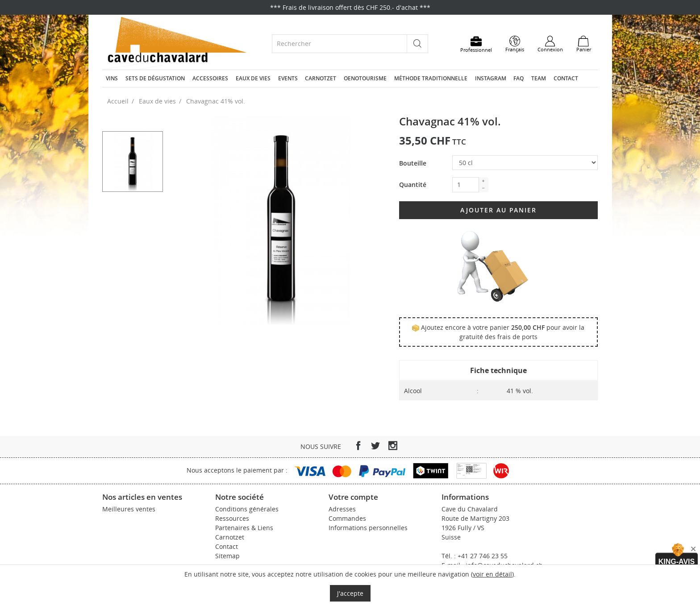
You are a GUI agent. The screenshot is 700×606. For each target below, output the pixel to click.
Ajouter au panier (498, 210)
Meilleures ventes (129, 509)
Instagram (491, 78)
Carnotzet (321, 78)
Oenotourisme (365, 78)
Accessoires (210, 78)
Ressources (232, 518)
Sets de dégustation (155, 78)
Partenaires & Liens (244, 528)
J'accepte (350, 593)
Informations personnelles (368, 528)
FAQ (519, 78)
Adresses (342, 509)
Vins (112, 78)
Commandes (347, 518)
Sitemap (227, 556)
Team (539, 78)
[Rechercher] (340, 44)
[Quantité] (466, 185)
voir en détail (492, 574)
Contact (566, 78)
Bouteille (413, 163)
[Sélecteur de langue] (515, 44)
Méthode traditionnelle (431, 78)
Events (288, 78)
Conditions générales (247, 509)
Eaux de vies (253, 78)
